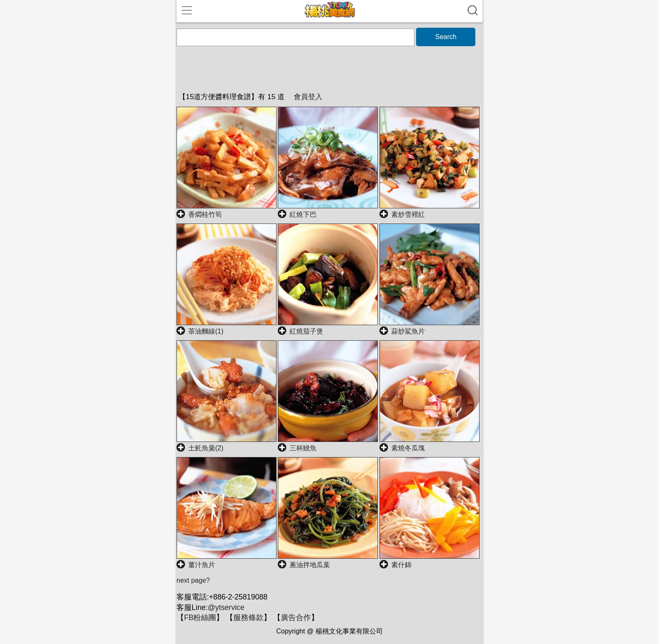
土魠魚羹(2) (206, 448)
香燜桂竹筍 (205, 214)
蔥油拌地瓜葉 (310, 565)
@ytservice (226, 607)
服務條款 (248, 618)
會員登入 (308, 97)
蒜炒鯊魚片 (408, 331)
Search (446, 37)
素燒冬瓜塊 (408, 448)
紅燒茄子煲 (306, 331)
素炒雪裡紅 (408, 214)
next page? (193, 580)
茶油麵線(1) (206, 331)
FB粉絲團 (200, 618)
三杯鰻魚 (303, 448)
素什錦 (401, 565)
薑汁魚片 (202, 565)
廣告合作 (296, 618)
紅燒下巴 (303, 214)
